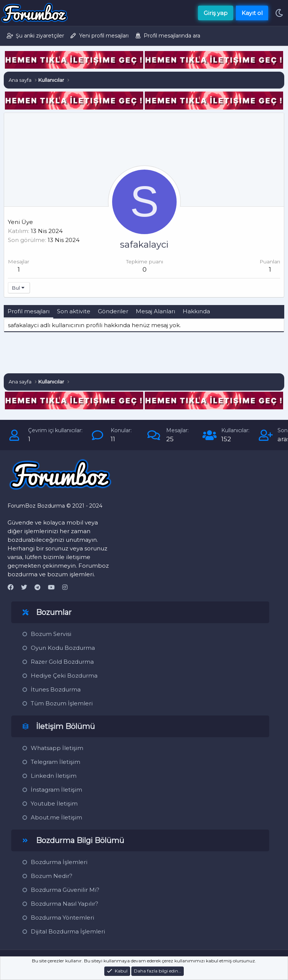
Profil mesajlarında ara (172, 36)
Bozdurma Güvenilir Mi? (65, 890)
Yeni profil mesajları (104, 36)
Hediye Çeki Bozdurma (64, 676)
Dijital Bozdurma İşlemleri (68, 931)
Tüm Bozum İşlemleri (62, 703)
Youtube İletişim (54, 803)
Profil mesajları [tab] (28, 311)
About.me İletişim (56, 817)
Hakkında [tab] (196, 311)
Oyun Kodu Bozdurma (63, 648)
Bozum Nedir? (52, 876)
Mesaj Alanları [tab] (155, 311)
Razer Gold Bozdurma (62, 662)
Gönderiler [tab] (113, 311)
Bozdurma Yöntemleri (62, 918)
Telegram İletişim (55, 762)
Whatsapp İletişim (57, 748)
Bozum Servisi (51, 634)
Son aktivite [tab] (74, 311)
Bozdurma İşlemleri (59, 862)
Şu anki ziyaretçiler (40, 36)
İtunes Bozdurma (56, 689)
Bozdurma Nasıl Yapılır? (64, 904)
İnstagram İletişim (56, 790)
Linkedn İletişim (54, 776)
